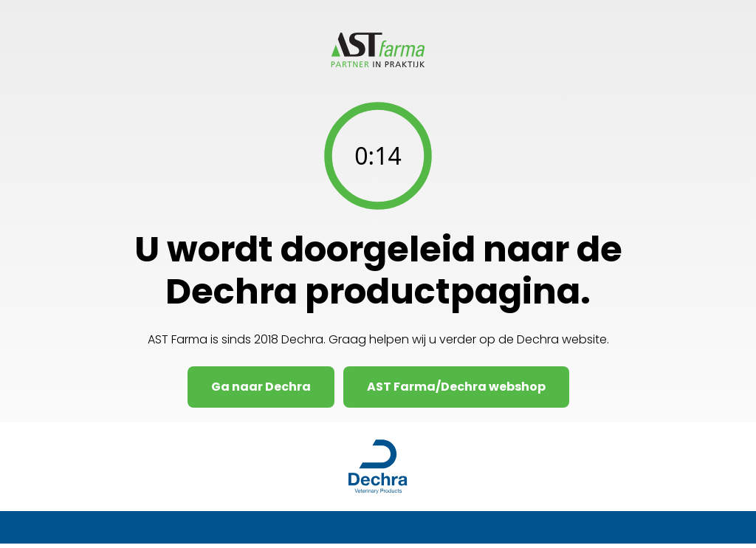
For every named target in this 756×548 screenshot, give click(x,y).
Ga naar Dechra (261, 387)
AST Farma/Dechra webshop (456, 387)
